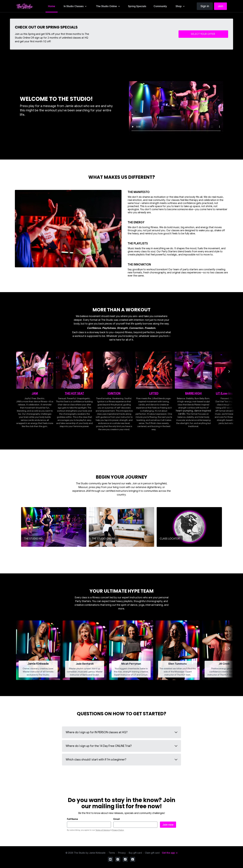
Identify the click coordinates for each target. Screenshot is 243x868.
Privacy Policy (118, 830)
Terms (112, 853)
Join (220, 6)
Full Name (72, 819)
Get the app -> (170, 853)
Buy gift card (135, 853)
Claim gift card (152, 853)
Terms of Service (103, 830)
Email (117, 819)
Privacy (122, 853)
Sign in (205, 6)
